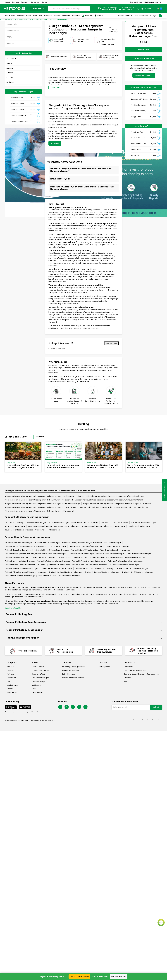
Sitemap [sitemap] (127, 678)
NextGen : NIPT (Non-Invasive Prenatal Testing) (139, 98)
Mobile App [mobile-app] (36, 685)
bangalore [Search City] (39, 9)
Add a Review (111, 344)
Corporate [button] (35, 2)
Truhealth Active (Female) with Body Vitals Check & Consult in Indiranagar (36, 546)
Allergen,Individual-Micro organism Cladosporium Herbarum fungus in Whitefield (109, 500)
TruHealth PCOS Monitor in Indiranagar (56, 568)
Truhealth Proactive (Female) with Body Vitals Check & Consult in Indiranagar (37, 550)
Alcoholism (11, 58)
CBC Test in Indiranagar (15, 522)
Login (154, 16)
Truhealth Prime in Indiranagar (47, 543)
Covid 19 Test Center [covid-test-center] (40, 670)
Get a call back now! (79, 976)
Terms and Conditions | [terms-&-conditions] (142, 720)
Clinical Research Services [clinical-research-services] (73, 678)
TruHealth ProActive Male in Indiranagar (89, 561)
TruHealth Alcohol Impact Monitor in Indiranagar (95, 568)
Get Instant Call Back (144, 75)
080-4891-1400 (119, 976)
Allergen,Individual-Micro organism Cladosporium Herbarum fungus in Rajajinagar (114, 507)
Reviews (11, 43)
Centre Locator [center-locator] (38, 667)
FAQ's (9, 37)
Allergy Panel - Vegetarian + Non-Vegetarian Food (138, 116)
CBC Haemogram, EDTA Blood (138, 110)
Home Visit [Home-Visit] (87, 16)
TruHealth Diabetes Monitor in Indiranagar (90, 565)
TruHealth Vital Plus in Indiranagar (73, 557)
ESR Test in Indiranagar (36, 522)
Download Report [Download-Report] (141, 16)
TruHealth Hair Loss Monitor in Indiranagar (102, 572)
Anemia (10, 68)
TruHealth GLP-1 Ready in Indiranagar (20, 576)
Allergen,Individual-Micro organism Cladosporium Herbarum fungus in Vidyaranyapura (41, 507)
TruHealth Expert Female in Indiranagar (54, 565)
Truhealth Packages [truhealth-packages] (40, 678)
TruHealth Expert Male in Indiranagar (20, 565)
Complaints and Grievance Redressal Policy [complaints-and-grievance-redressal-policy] (142, 674)
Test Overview (13, 31)
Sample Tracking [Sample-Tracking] (125, 16)
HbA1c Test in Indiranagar (115, 526)
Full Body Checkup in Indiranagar (18, 543)
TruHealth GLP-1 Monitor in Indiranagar (138, 572)
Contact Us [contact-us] (129, 667)
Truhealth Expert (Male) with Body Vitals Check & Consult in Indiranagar (101, 550)
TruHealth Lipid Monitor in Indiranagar (132, 568)
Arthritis (10, 73)
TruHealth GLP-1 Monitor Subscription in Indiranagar (59, 576)
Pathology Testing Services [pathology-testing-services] (74, 667)
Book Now (55, 144)
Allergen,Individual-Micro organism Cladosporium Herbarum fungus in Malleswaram (40, 496)
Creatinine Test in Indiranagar (48, 530)
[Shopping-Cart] (160, 16)
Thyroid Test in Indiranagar (139, 526)
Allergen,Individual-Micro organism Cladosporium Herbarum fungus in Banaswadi (39, 500)
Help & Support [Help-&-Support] (146, 9)
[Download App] (11, 707)
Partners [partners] (10, 674)
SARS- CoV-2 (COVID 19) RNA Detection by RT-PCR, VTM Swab (139, 92)
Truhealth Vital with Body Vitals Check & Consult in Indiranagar (31, 557)
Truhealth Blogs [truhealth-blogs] (38, 682)
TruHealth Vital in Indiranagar (139, 554)
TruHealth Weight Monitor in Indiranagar (21, 568)
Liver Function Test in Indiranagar (115, 522)
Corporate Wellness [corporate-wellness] (71, 670)
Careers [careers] (10, 689)
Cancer (10, 77)
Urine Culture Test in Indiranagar (85, 522)
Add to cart (144, 49)
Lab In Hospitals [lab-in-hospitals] (69, 674)
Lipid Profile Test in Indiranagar (143, 522)
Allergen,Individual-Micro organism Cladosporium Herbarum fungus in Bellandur (111, 496)
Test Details (12, 24)
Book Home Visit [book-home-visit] (38, 674)
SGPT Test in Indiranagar (15, 526)
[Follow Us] (60, 707)
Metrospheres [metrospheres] (105, 667)
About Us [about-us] (10, 667)
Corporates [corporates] (11, 678)
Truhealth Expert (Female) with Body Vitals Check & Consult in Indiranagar (35, 554)
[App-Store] (161, 9)
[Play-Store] (158, 9)
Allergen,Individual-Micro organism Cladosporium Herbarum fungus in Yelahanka (117, 504)
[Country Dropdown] (145, 9)
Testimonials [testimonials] (37, 693)
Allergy (9, 63)
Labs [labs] (34, 689)
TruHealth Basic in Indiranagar (81, 554)
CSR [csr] (8, 682)
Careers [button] (45, 2)
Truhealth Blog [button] (136, 2)
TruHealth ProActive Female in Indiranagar (125, 561)
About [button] (7, 2)
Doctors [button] (15, 2)
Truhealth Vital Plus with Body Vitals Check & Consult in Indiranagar (117, 557)
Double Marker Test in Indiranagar (19, 530)
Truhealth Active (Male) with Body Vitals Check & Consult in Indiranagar (92, 543)
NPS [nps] (125, 682)
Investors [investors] (11, 670)
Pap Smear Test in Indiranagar (67, 526)
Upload (98, 16)
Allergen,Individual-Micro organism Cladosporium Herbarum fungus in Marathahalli (39, 511)
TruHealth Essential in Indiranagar (110, 554)
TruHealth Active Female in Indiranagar (54, 561)
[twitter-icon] (67, 707)
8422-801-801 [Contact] (108, 10)
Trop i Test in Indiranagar (59, 522)
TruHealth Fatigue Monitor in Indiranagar (66, 572)
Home (2, 19)
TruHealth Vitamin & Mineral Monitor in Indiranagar (26, 572)
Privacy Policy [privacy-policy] (157, 720)
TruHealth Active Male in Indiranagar (20, 561)
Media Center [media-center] (12, 685)
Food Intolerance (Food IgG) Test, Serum (138, 104)
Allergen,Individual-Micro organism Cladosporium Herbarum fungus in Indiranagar (38, 19)
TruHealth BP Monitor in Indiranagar (124, 565)
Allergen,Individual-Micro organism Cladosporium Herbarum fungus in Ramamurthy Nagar (43, 504)
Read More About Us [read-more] (13, 608)
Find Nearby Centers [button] (153, 2)
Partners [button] (25, 2)
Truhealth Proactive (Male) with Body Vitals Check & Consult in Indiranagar (100, 546)
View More (39, 437)
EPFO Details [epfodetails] (12, 693)
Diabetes (10, 82)
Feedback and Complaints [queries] (135, 670)
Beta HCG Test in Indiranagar (40, 526)
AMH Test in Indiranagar (92, 526)
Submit (156, 707)
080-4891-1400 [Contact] (125, 10)
